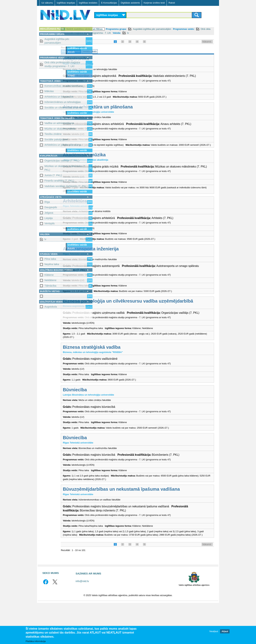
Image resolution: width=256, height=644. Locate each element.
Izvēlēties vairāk (77, 48)
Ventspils (50, 223)
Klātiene (49, 275)
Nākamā (207, 42)
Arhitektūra (109, 217)
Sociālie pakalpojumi (56, 139)
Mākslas (49, 91)
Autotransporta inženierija (125, 265)
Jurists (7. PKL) (53, 175)
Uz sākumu (47, 3)
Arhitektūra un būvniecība (59, 97)
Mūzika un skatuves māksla (60, 129)
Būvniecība (109, 416)
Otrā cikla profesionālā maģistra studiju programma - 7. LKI (62, 64)
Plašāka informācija (36, 641)
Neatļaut (214, 631)
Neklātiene (50, 280)
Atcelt (71, 52)
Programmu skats (105, 51)
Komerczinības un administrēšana (64, 86)
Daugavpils (51, 207)
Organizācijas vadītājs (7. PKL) (62, 161)
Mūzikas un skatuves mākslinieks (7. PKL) (65, 168)
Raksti (172, 3)
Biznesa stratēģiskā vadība (126, 374)
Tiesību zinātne (53, 134)
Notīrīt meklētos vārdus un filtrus (119, 29)
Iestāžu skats (124, 51)
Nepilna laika (52, 264)
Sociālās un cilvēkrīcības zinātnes (63, 108)
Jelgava (49, 213)
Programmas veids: (107, 33)
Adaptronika (110, 59)
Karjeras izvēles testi (154, 3)
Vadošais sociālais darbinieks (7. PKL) (66, 186)
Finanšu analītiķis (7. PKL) (59, 181)
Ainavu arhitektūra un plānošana (132, 111)
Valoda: (191, 33)
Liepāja (49, 218)
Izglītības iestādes (88, 3)
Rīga (47, 202)
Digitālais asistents (130, 3)
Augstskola (51, 307)
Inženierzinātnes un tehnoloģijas (63, 102)
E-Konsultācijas (109, 3)
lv (45, 239)
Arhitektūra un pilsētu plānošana (63, 145)
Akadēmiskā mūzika (119, 167)
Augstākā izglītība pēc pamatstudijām (57, 41)
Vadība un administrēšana (59, 123)
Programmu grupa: (151, 29)
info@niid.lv (82, 623)
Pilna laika (50, 259)
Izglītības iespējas (66, 3)
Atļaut (225, 631)
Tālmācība (50, 286)
